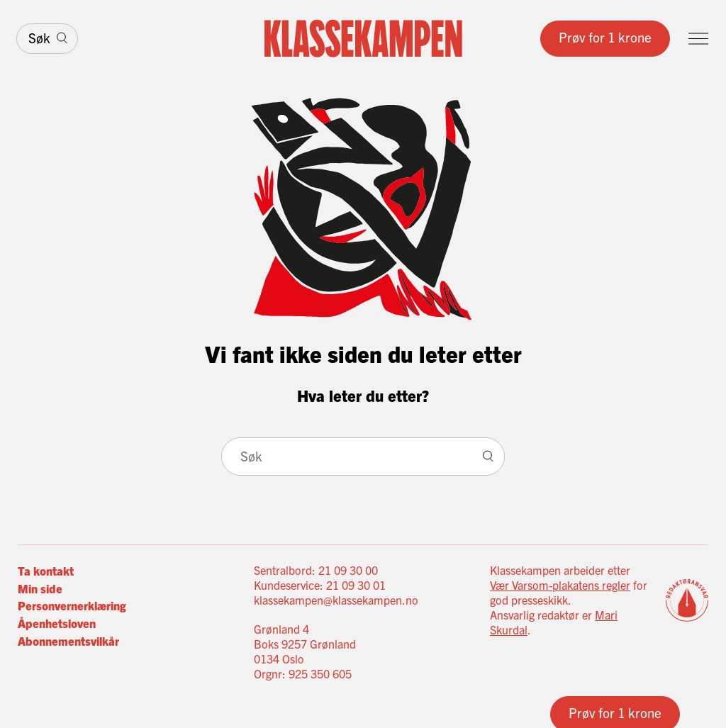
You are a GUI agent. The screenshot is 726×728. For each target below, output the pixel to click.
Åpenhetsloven (57, 623)
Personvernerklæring (72, 605)
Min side (40, 588)
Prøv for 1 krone (605, 37)
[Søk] (47, 39)
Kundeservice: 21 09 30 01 (320, 585)
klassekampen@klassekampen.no (336, 600)
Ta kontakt (46, 570)
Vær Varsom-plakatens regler (560, 585)
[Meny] (698, 39)
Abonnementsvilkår (68, 640)
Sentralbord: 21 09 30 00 (316, 570)
